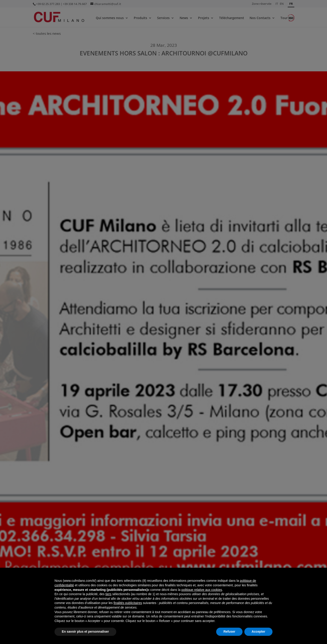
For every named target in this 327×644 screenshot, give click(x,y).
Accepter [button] (258, 632)
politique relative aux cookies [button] (202, 590)
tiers (108, 594)
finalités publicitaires (128, 603)
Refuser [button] (229, 632)
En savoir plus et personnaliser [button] (85, 632)
